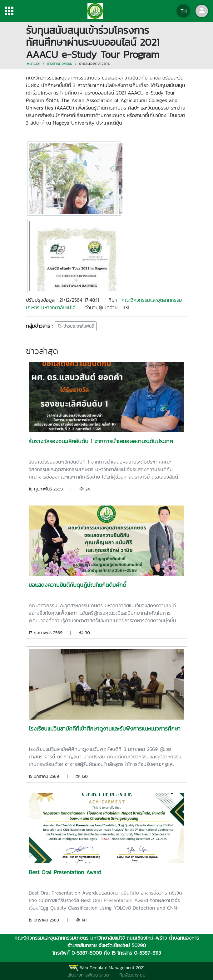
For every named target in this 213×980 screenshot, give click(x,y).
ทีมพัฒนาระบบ (132, 975)
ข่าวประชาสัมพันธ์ (76, 326)
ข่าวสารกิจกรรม (60, 63)
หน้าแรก (34, 63)
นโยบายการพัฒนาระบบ (88, 975)
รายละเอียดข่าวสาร (94, 63)
